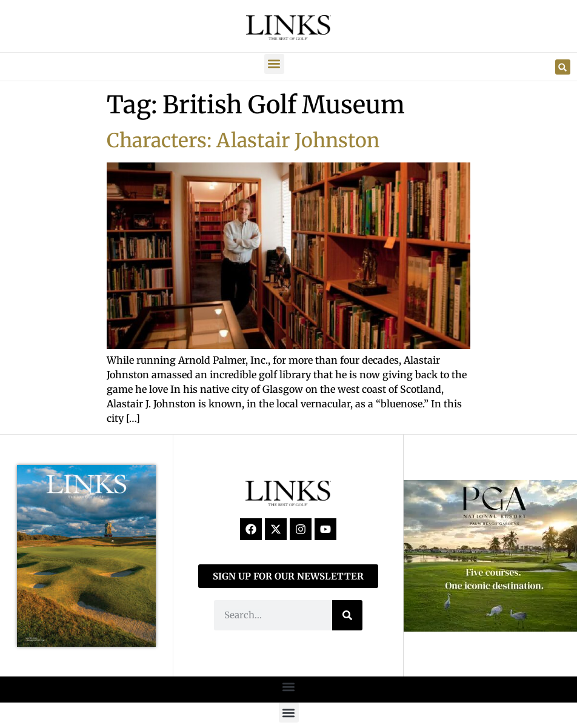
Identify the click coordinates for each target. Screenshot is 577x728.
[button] (274, 64)
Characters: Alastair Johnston (243, 141)
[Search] (347, 615)
